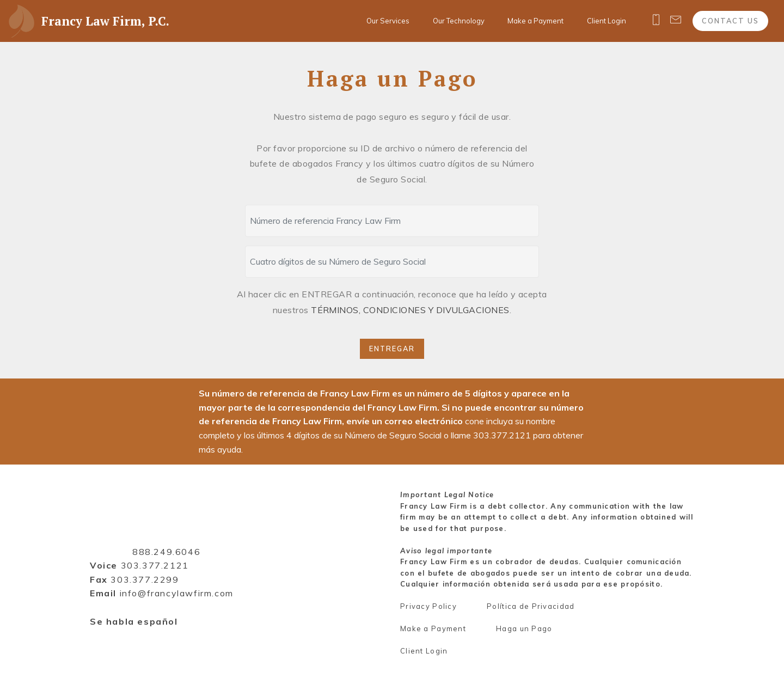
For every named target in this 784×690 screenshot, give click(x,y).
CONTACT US (730, 21)
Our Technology (459, 21)
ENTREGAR (392, 349)
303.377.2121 (155, 565)
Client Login (607, 21)
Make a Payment (535, 21)
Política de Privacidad (531, 606)
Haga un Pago (524, 628)
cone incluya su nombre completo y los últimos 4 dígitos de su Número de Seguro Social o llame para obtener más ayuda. (391, 435)
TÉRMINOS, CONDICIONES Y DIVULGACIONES (410, 310)
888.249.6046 (166, 552)
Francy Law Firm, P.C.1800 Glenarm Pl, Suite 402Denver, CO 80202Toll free (155, 523)
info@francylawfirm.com (177, 593)
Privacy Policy (428, 606)
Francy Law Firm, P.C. (105, 21)
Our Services (388, 21)
